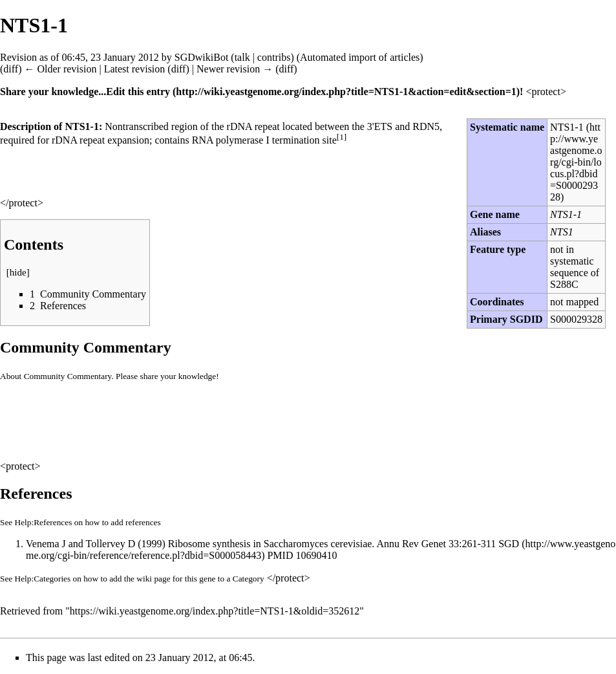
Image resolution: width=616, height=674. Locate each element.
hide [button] (18, 272)
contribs (274, 57)
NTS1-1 (567, 127)
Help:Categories (43, 579)
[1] (342, 137)
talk (242, 57)
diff (11, 69)
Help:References (44, 522)
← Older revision (60, 69)
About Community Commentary (56, 376)
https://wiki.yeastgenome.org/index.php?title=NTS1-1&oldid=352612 (215, 611)
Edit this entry (138, 92)
